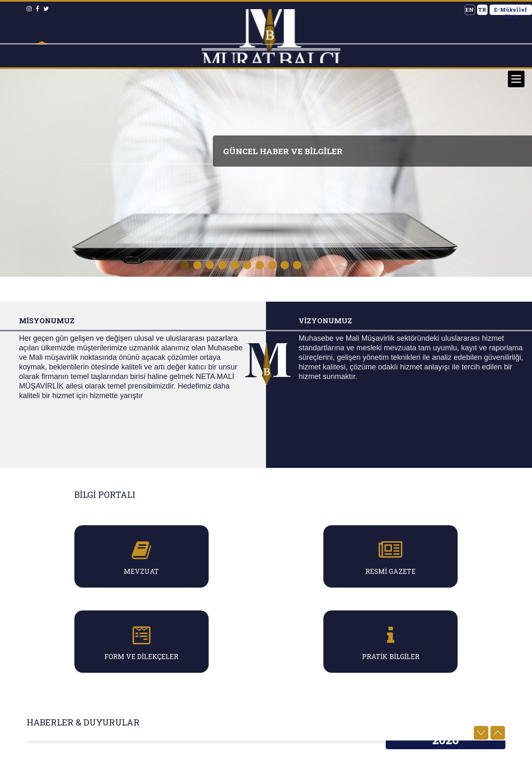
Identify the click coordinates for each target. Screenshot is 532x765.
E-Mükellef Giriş (511, 11)
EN (470, 10)
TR (482, 10)
